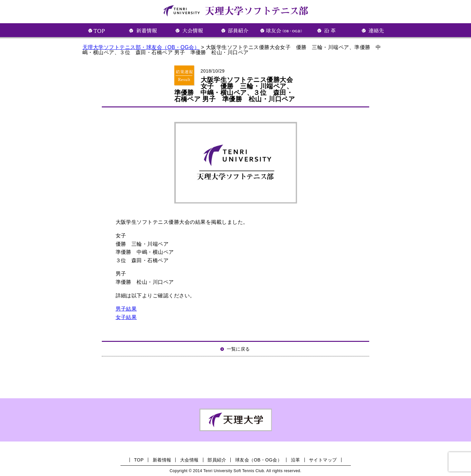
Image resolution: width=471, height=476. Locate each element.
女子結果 (126, 317)
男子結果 (126, 309)
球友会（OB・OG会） (259, 460)
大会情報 (189, 460)
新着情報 (162, 460)
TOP (139, 460)
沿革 (296, 460)
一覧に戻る (238, 349)
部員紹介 (217, 460)
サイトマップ (323, 460)
